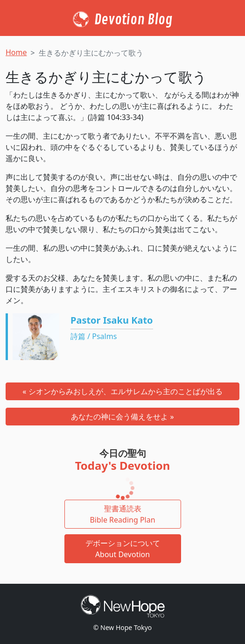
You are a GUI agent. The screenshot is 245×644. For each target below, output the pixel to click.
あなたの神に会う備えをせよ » (122, 417)
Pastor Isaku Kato (112, 320)
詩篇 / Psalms (94, 336)
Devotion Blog (133, 20)
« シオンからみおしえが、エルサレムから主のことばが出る (122, 391)
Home (16, 52)
